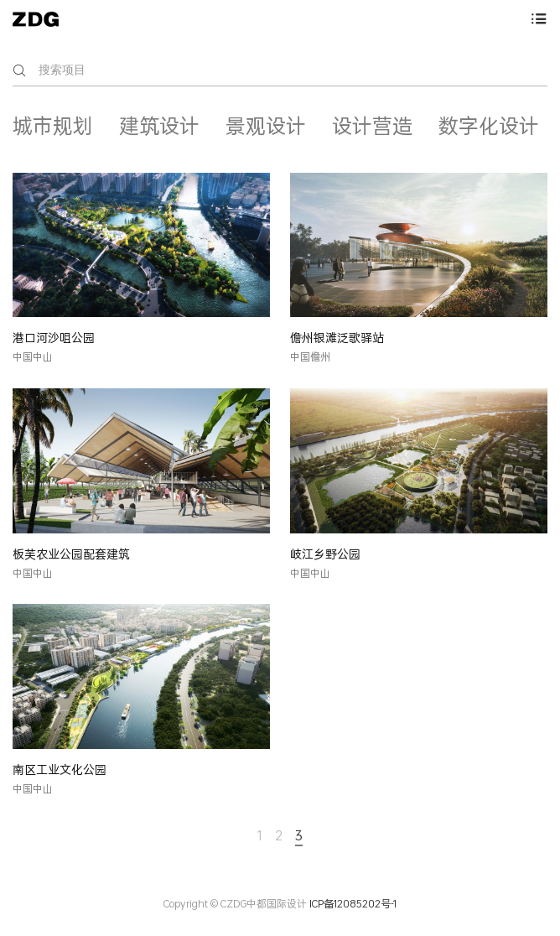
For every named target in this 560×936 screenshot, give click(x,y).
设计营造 (372, 126)
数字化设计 (489, 126)
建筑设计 (159, 126)
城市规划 (53, 126)
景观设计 (266, 126)
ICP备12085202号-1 (353, 904)
